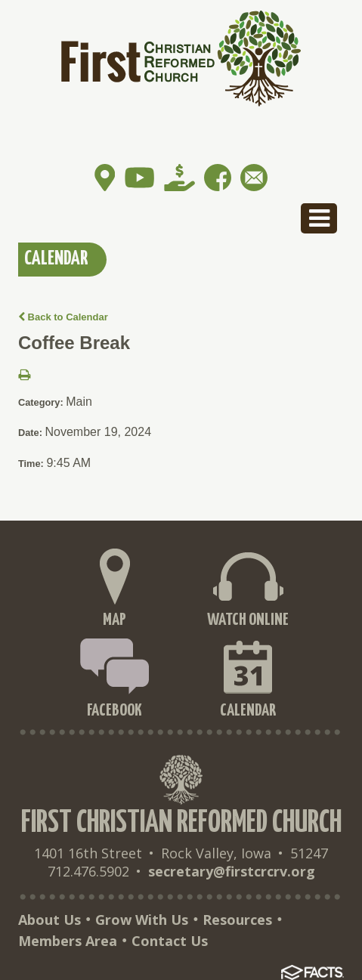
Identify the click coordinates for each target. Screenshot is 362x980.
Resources (237, 920)
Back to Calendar (63, 317)
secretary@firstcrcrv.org (232, 871)
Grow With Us (142, 920)
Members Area (68, 941)
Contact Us (170, 941)
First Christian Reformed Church (181, 823)
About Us (50, 920)
